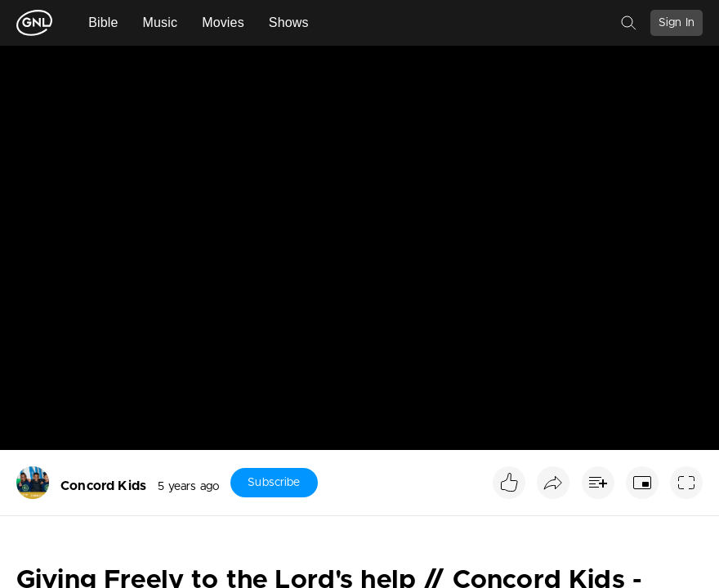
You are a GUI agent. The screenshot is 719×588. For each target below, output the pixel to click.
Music (161, 22)
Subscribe (274, 483)
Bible (103, 22)
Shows (289, 22)
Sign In (677, 23)
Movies (223, 22)
